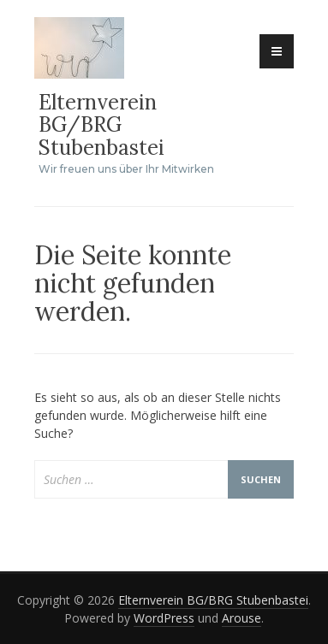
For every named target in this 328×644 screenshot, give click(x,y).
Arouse (242, 618)
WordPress (164, 618)
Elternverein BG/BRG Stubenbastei (101, 125)
